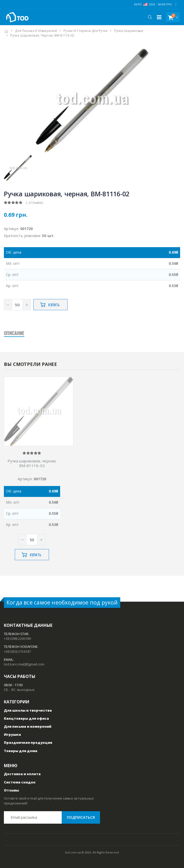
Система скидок (20, 782)
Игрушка (12, 734)
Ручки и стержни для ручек (86, 31)
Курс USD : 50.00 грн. (153, 4)
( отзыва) (35, 202)
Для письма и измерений (36, 31)
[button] (150, 17)
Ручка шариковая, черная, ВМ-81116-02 (32, 463)
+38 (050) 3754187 (17, 651)
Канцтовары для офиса (26, 718)
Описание (14, 333)
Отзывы (11, 790)
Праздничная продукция (28, 742)
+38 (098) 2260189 (17, 638)
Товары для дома (21, 751)
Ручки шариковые (129, 31)
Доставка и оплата (22, 774)
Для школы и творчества (28, 710)
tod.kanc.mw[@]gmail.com (24, 664)
